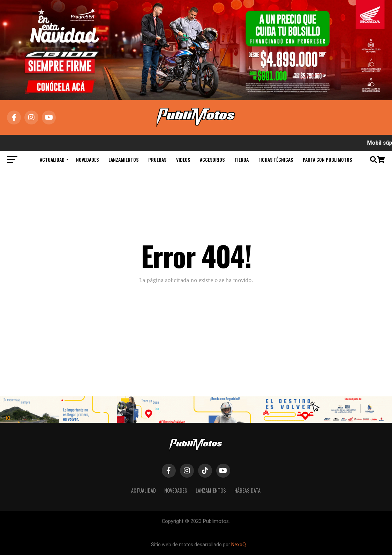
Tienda (242, 159)
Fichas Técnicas (276, 159)
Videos (183, 159)
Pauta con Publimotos (327, 159)
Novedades (87, 159)
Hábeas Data (247, 490)
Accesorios (212, 159)
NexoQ (239, 545)
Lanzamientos (123, 159)
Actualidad (52, 159)
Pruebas (157, 159)
